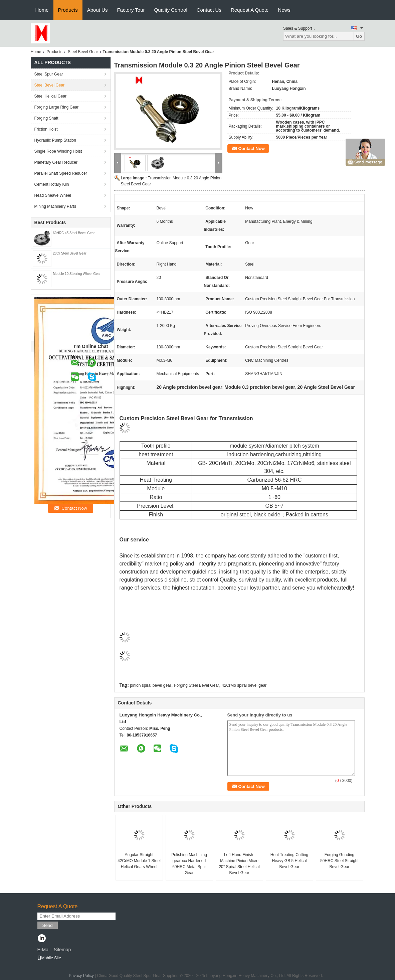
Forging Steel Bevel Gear (196, 685)
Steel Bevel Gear (83, 52)
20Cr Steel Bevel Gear (70, 253)
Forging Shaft (46, 118)
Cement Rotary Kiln (52, 184)
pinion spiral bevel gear (150, 685)
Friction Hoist (46, 129)
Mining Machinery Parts (55, 206)
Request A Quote (250, 10)
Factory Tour (131, 10)
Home (42, 10)
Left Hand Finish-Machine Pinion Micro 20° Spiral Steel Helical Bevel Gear (239, 864)
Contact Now (252, 148)
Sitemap (62, 950)
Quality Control (171, 10)
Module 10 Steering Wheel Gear (77, 274)
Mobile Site (49, 958)
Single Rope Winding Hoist (58, 151)
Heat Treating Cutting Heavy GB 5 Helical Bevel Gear (289, 861)
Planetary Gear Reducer (56, 162)
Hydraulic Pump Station (55, 140)
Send (48, 925)
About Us (97, 10)
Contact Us (209, 10)
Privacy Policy (81, 976)
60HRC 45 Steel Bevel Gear (74, 233)
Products (68, 10)
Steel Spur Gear (49, 74)
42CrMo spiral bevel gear (244, 685)
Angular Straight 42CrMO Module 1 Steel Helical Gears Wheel (139, 861)
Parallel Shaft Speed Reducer (61, 173)
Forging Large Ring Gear (57, 107)
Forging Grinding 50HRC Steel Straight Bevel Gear (339, 861)
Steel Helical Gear (51, 96)
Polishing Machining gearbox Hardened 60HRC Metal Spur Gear (189, 864)
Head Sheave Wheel (53, 195)
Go (359, 36)
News (284, 10)
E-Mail (44, 950)
